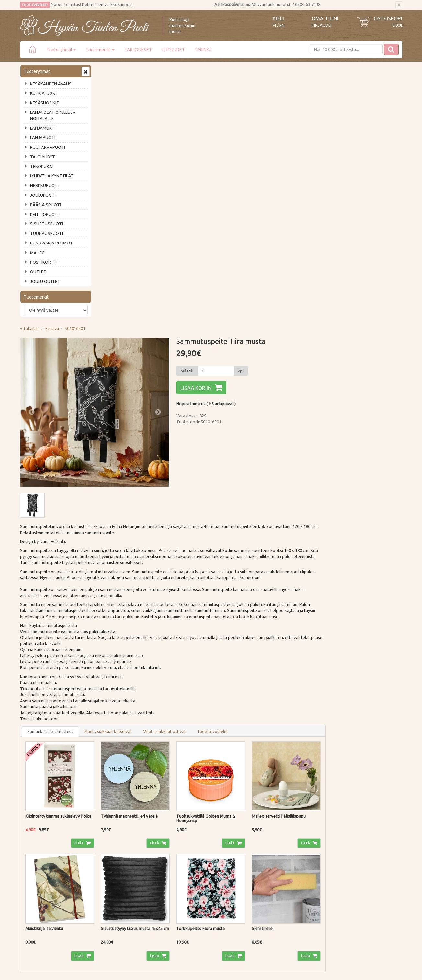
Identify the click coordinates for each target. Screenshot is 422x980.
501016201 (153, 70)
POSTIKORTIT (44, 262)
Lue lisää (192, 786)
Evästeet (107, 879)
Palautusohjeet (113, 860)
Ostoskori (388, 18)
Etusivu (130, 70)
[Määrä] (292, 113)
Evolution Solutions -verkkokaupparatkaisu (365, 970)
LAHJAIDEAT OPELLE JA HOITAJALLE (53, 115)
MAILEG (37, 253)
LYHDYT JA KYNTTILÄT (52, 176)
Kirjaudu (321, 25)
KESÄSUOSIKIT (45, 103)
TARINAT (203, 50)
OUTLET (38, 272)
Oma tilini (325, 18)
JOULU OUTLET (45, 281)
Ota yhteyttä (33, 851)
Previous (109, 154)
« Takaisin (107, 70)
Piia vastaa (31, 860)
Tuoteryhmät (61, 50)
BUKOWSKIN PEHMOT (51, 243)
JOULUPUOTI (43, 195)
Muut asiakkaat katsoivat (186, 473)
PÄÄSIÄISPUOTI (46, 205)
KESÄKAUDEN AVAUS (51, 84)
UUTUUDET (173, 50)
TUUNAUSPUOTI (46, 233)
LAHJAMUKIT (43, 128)
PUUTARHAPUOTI (48, 147)
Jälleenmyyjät (34, 879)
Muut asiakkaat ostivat (242, 473)
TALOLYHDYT (43, 157)
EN (282, 25)
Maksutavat (110, 851)
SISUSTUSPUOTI (46, 224)
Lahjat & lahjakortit (39, 888)
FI (274, 25)
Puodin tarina (34, 842)
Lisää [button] (157, 584)
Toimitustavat (112, 842)
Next (235, 154)
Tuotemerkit (100, 50)
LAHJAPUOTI (43, 137)
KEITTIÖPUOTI (44, 214)
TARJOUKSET (138, 50)
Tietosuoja (109, 869)
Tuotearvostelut (290, 473)
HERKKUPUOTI (44, 185)
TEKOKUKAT (42, 166)
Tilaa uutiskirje (41, 808)
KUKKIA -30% (43, 93)
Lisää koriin (273, 130)
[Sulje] (399, 5)
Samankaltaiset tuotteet (128, 473)
